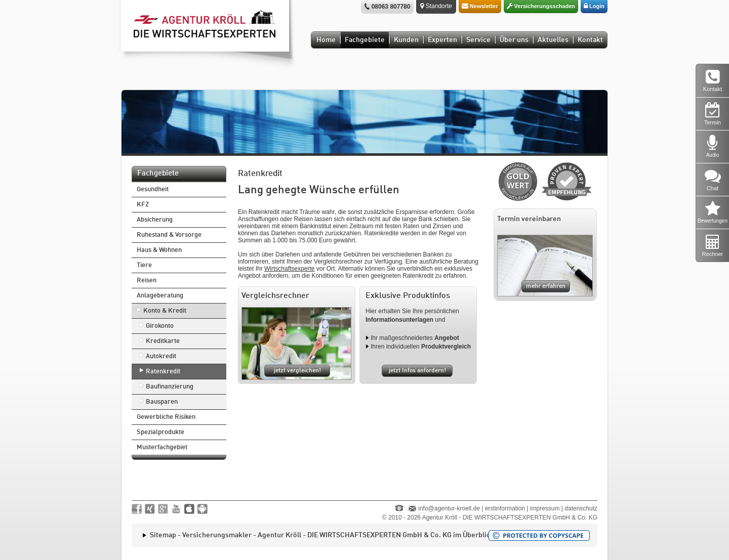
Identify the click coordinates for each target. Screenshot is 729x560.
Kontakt (590, 40)
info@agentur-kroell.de (449, 508)
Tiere (144, 265)
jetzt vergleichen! (297, 371)
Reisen (147, 281)
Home (326, 40)
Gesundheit (153, 189)
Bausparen (162, 402)
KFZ (143, 205)
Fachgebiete (365, 40)
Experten (442, 40)
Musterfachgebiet (162, 447)
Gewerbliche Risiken (166, 417)
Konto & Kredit (165, 311)
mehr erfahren (546, 286)
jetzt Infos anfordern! (417, 371)
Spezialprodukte (160, 432)
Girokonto (160, 326)
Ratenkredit (163, 372)
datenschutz (581, 508)
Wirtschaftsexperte (289, 269)
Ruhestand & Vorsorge (169, 235)
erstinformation (505, 508)
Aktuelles (553, 40)
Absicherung (155, 220)
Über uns (514, 40)
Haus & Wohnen (159, 250)
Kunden (406, 40)
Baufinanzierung (170, 387)
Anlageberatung (160, 296)
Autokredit (161, 356)
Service (478, 40)
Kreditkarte (163, 341)
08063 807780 (391, 7)
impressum (545, 508)
